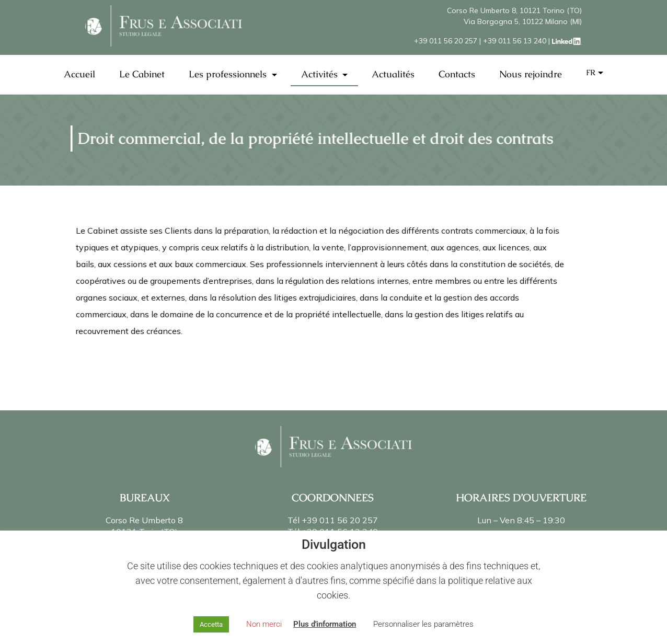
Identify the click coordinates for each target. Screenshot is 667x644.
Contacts (457, 74)
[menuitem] (595, 73)
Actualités (393, 74)
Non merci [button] (264, 624)
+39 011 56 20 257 (446, 41)
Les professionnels (229, 74)
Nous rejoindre (531, 74)
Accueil (79, 74)
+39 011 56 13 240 (515, 41)
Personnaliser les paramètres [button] (423, 624)
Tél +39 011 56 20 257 (333, 520)
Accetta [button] (211, 624)
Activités (321, 74)
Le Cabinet (142, 74)
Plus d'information (325, 624)
